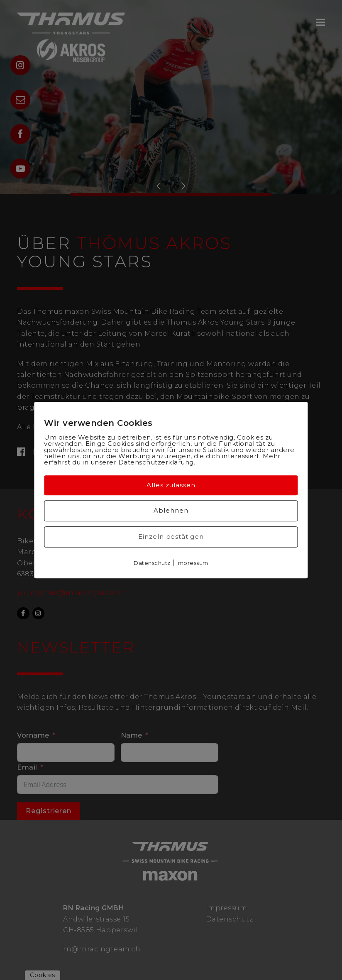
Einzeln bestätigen (171, 536)
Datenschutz (152, 563)
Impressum (192, 563)
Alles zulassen (171, 485)
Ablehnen (171, 510)
